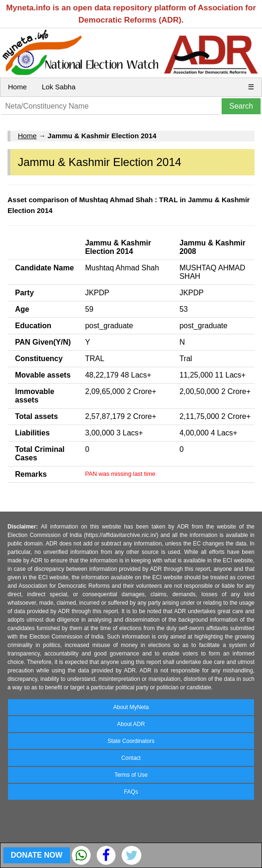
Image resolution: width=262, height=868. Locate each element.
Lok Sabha (59, 87)
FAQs (131, 792)
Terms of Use (131, 775)
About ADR (131, 724)
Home (17, 87)
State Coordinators (131, 741)
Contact (131, 758)
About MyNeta (131, 707)
